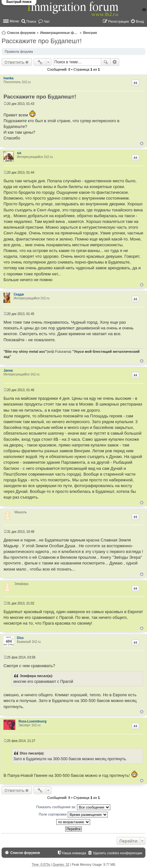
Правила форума (19, 51)
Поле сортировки (73, 815)
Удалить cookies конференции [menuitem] (117, 853)
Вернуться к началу (142, 143)
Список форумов (21, 33)
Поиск (106, 62)
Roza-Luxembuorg (33, 721)
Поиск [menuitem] (31, 21)
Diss (20, 638)
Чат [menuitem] (47, 21)
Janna (8, 371)
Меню (14, 21)
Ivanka (8, 78)
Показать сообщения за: (73, 807)
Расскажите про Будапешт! (42, 41)
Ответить (15, 62)
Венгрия (90, 33)
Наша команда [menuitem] (74, 853)
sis (19, 153)
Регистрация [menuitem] (119, 21)
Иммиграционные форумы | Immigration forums (59, 33)
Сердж (19, 294)
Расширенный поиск (115, 62)
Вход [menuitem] (140, 21)
